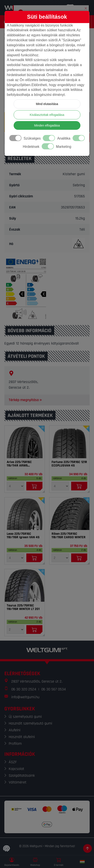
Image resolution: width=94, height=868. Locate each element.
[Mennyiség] (15, 486)
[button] (86, 7)
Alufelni (15, 730)
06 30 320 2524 (24, 689)
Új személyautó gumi (25, 717)
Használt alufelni (22, 737)
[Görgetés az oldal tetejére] (87, 848)
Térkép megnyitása (26, 400)
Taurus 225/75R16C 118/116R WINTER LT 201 (23, 607)
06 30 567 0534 (54, 689)
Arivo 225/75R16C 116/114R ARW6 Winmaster (19, 464)
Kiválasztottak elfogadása (47, 115)
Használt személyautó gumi (30, 723)
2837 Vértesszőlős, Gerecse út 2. (37, 681)
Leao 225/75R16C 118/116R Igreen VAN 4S (23, 536)
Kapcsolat (16, 769)
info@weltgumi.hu (25, 697)
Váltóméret (18, 782)
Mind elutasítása (47, 104)
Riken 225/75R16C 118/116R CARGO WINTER (69, 536)
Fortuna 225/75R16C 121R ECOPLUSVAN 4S (69, 464)
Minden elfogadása (47, 125)
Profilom (15, 744)
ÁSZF (13, 762)
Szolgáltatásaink (22, 776)
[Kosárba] (34, 486)
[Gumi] (25, 442)
